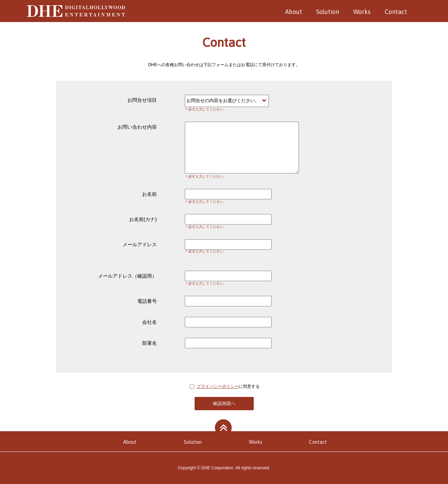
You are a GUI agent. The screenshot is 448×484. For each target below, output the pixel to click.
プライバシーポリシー (218, 386)
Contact (396, 12)
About (294, 12)
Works (362, 12)
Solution (328, 12)
